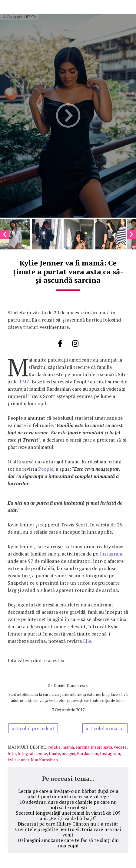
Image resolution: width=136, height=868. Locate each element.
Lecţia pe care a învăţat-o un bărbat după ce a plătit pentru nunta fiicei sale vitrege (68, 794)
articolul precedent (33, 728)
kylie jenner (18, 760)
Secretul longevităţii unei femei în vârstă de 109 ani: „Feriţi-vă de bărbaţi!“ (68, 816)
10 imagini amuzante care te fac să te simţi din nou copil (68, 843)
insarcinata (102, 747)
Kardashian (88, 753)
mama (68, 747)
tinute (54, 753)
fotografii (27, 753)
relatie (54, 747)
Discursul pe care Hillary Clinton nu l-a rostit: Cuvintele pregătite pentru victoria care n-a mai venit (68, 829)
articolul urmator (105, 728)
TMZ (24, 382)
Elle (87, 641)
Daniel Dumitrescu (71, 685)
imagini (68, 753)
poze (42, 753)
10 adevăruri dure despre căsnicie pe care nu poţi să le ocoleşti (68, 805)
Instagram (111, 554)
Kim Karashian (44, 760)
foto (12, 753)
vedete (120, 747)
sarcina (83, 747)
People (46, 469)
